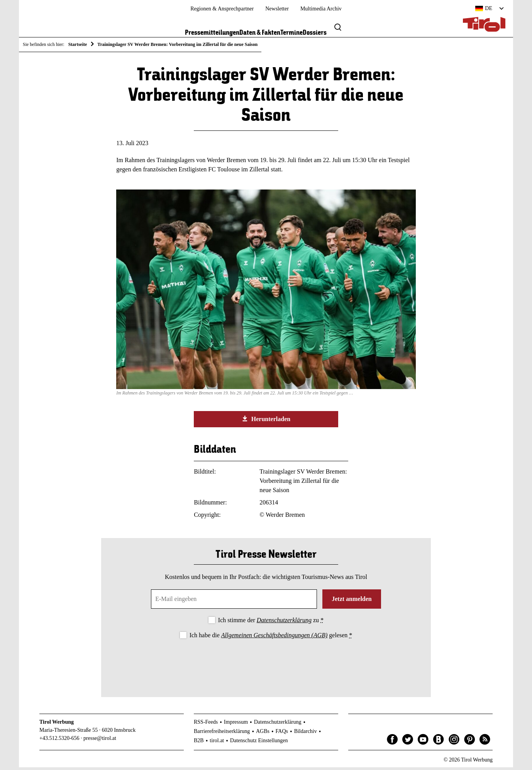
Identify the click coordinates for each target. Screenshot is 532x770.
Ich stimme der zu (271, 623)
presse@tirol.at (100, 741)
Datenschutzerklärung (284, 623)
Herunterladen (266, 421)
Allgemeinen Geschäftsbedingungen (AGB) (274, 638)
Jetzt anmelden (352, 602)
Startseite (78, 44)
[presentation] (266, 665)
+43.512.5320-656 (59, 741)
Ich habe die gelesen (271, 638)
